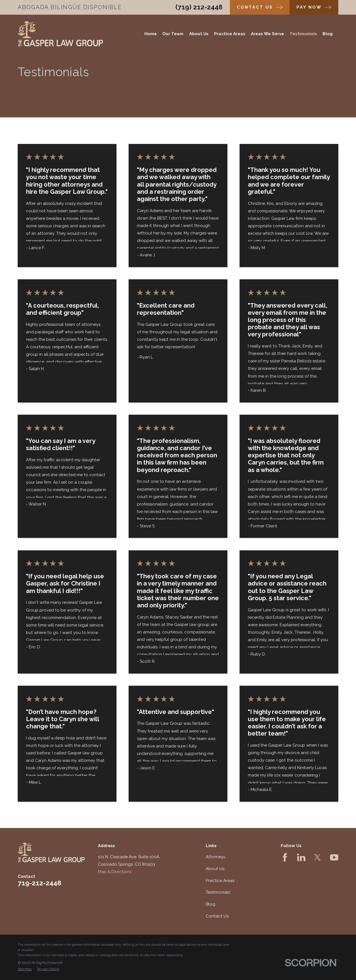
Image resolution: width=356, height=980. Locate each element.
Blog (211, 904)
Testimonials (218, 892)
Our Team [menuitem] (173, 34)
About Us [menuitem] (199, 34)
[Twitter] (318, 857)
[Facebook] (285, 857)
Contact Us (217, 916)
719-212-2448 (39, 883)
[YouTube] (334, 857)
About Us (215, 869)
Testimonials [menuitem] (303, 34)
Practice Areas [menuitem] (230, 34)
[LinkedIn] (301, 857)
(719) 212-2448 (199, 7)
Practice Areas (220, 881)
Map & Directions (115, 872)
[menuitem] (25, 969)
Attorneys (215, 857)
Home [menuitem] (151, 34)
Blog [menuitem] (328, 34)
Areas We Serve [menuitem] (267, 34)
